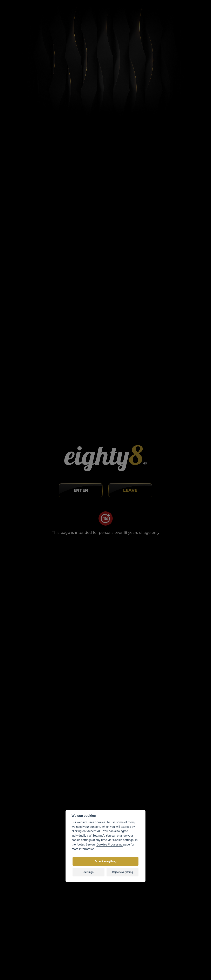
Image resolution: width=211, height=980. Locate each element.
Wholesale (131, 12)
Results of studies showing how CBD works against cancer (99, 208)
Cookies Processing (110, 845)
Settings (89, 872)
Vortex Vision (72, 969)
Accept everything (105, 861)
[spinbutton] (93, 601)
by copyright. (127, 960)
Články (58, 31)
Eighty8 (152, 969)
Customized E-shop (114, 969)
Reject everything (122, 872)
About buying (52, 12)
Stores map (108, 12)
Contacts (87, 12)
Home (44, 31)
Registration (176, 15)
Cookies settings (121, 912)
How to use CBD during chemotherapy (102, 413)
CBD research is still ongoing (89, 652)
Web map (116, 918)
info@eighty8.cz (23, 882)
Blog (71, 12)
